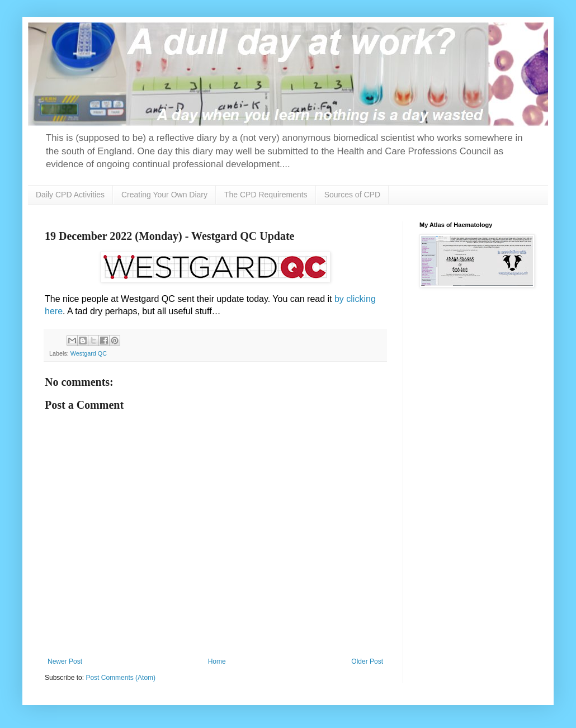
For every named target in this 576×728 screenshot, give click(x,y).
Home (217, 661)
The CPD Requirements (266, 195)
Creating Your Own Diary (164, 195)
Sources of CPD (352, 195)
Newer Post (65, 661)
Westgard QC (89, 353)
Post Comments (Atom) (121, 678)
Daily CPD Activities (70, 195)
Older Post (367, 661)
